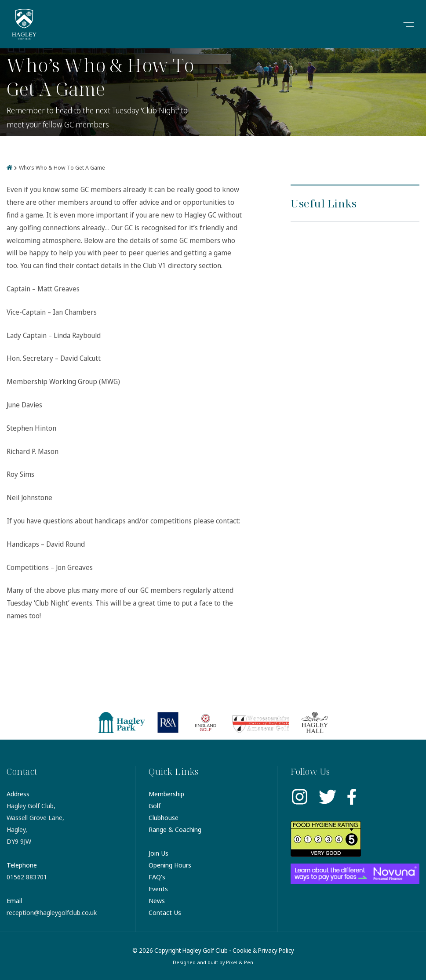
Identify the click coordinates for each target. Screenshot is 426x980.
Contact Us (165, 912)
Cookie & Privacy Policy (263, 950)
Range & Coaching (175, 829)
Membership (166, 794)
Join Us (158, 853)
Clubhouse (164, 817)
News (157, 900)
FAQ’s (157, 877)
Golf (155, 806)
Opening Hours (170, 865)
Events (158, 889)
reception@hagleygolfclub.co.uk (52, 912)
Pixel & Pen (240, 962)
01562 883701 (27, 877)
